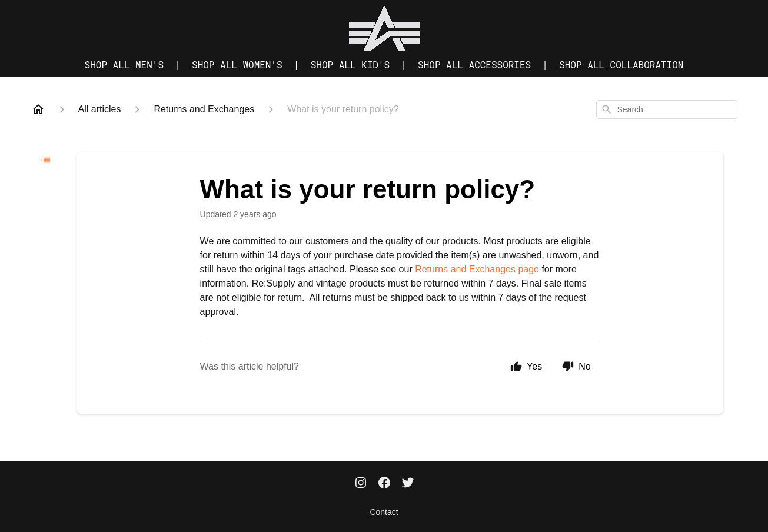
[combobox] (667, 109)
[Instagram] (361, 484)
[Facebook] (384, 484)
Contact (384, 512)
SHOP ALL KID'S (350, 64)
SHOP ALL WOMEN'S (237, 64)
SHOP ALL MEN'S (124, 64)
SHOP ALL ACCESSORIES (474, 64)
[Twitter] (408, 484)
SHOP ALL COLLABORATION (621, 64)
